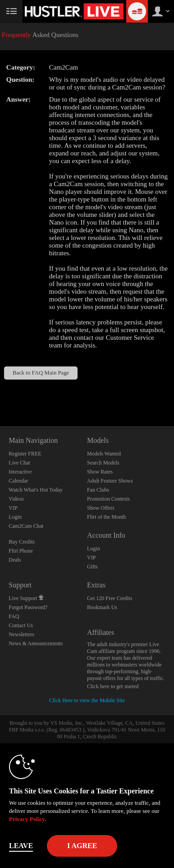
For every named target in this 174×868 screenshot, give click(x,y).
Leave (21, 846)
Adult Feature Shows (110, 481)
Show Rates (100, 472)
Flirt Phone (21, 551)
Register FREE (25, 454)
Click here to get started (113, 686)
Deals (15, 560)
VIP (13, 508)
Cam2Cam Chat (26, 526)
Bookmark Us (102, 607)
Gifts (92, 567)
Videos (16, 499)
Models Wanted (104, 454)
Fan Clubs (98, 490)
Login (15, 517)
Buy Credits (22, 542)
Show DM (0, 392)
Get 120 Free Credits (110, 598)
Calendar (18, 481)
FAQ (14, 616)
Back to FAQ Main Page (41, 373)
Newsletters (21, 634)
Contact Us (21, 625)
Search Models (103, 463)
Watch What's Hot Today (36, 490)
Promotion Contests (108, 499)
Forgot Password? (28, 607)
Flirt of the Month (106, 517)
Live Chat (19, 463)
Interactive (20, 472)
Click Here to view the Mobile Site (87, 700)
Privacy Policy (27, 819)
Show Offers (101, 508)
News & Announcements (36, 643)
